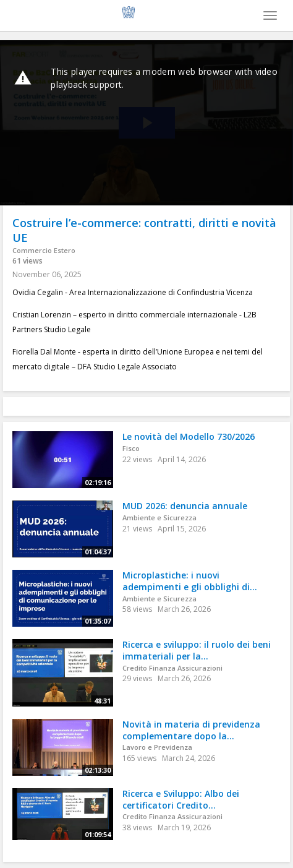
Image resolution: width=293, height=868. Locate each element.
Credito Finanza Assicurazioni (172, 668)
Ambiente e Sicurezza (159, 518)
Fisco (131, 448)
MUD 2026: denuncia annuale (185, 506)
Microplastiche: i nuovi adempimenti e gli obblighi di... (190, 581)
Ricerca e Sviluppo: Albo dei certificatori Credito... (181, 799)
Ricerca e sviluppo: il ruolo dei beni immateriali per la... (197, 650)
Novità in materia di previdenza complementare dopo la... (191, 730)
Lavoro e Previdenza (157, 747)
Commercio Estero (44, 250)
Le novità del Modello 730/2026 (189, 436)
